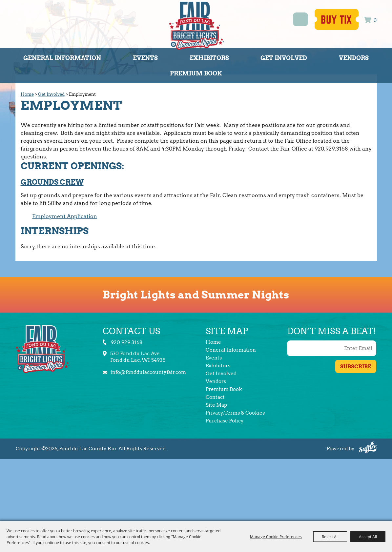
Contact (215, 397)
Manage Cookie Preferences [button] (276, 537)
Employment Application (65, 216)
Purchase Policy (225, 421)
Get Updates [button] (356, 366)
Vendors (354, 58)
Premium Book (196, 73)
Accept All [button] (368, 537)
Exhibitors (209, 58)
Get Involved (284, 58)
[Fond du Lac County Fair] (196, 26)
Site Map (216, 405)
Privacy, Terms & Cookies (235, 413)
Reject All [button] (330, 537)
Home (27, 94)
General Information (62, 58)
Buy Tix (337, 20)
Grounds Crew (52, 182)
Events (145, 58)
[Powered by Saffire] (368, 448)
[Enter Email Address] (332, 348)
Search (301, 19)
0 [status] (375, 20)
